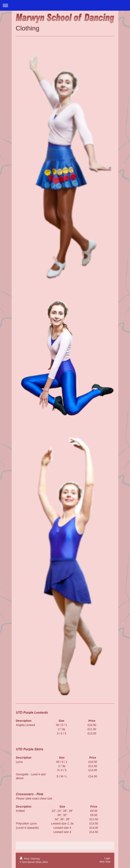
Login (107, 858)
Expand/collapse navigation (65, 5)
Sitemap (35, 859)
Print (25, 859)
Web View (105, 862)
